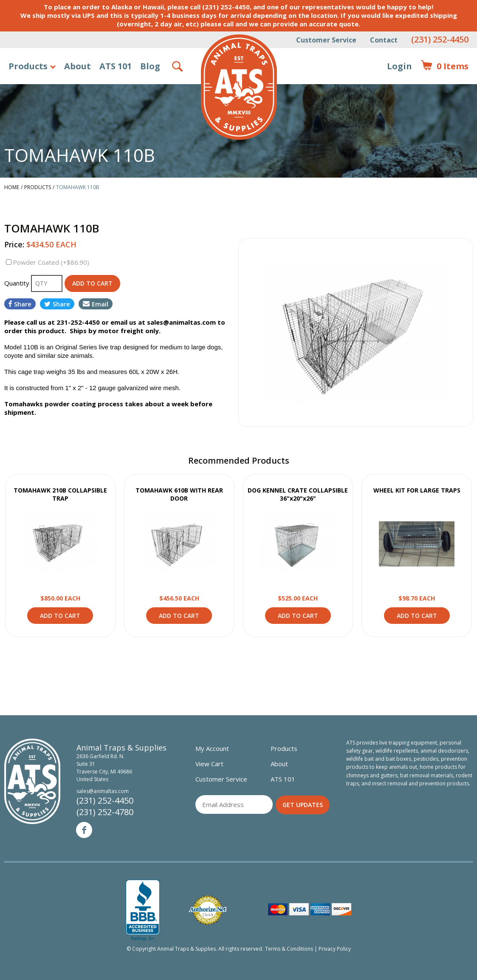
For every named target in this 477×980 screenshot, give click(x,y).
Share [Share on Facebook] (20, 304)
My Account (212, 748)
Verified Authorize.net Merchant (208, 910)
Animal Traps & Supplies (239, 87)
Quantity (18, 283)
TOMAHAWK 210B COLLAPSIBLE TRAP (60, 494)
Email (96, 304)
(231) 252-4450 (440, 39)
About (78, 66)
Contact (384, 40)
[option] (356, 332)
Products (28, 66)
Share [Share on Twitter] (57, 304)
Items (445, 66)
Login (399, 66)
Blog (150, 66)
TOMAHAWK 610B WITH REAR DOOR (179, 494)
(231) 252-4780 (105, 812)
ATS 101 (116, 66)
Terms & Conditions (289, 949)
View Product (60, 544)
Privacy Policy (335, 949)
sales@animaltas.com (103, 791)
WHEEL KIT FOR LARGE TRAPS (417, 490)
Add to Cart (60, 616)
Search (178, 66)
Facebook (84, 830)
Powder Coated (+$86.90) (51, 262)
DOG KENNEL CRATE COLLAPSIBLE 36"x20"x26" (298, 494)
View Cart (209, 764)
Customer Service (326, 40)
